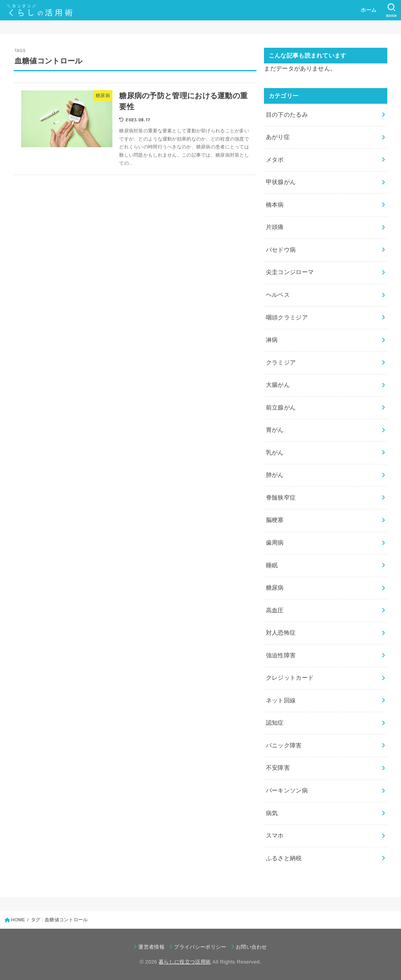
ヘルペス (278, 295)
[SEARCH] (391, 10)
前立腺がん (281, 408)
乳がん (275, 453)
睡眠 (272, 565)
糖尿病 (275, 588)
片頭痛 (275, 227)
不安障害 (278, 768)
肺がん (275, 475)
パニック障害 (284, 745)
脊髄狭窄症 (281, 498)
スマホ (275, 836)
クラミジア (281, 363)
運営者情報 (151, 947)
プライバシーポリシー (200, 947)
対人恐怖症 (281, 633)
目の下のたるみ (287, 115)
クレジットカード (290, 678)
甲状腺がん (281, 182)
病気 (272, 813)
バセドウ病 (281, 250)
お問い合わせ (251, 947)
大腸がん (278, 385)
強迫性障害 (281, 655)
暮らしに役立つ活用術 (185, 962)
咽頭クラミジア (287, 318)
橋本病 (275, 205)
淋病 (272, 340)
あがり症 (278, 137)
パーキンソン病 (287, 790)
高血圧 (275, 610)
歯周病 (275, 543)
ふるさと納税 (284, 858)
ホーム (368, 10)
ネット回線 (281, 700)
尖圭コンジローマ (290, 272)
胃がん (275, 430)
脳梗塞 (275, 520)
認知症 (275, 723)
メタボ (275, 160)
